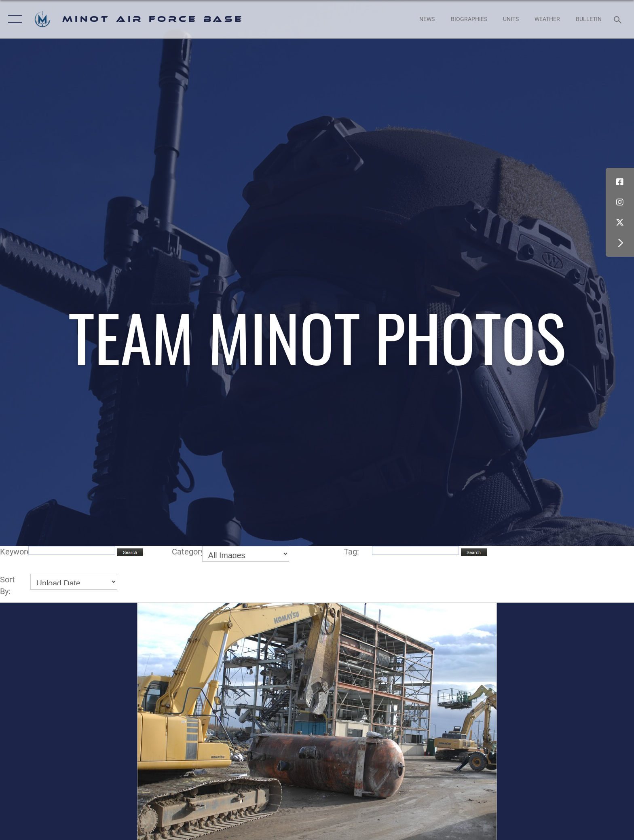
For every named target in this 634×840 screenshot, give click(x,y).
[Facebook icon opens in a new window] (620, 182)
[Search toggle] (619, 19)
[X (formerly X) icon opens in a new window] (620, 222)
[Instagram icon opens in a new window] (620, 202)
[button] (13, 19)
